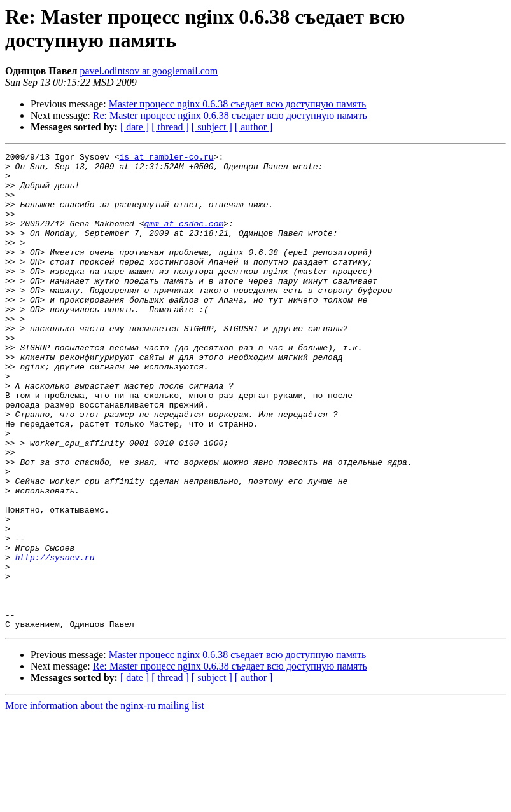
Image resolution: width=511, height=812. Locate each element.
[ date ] (135, 127)
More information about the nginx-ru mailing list (105, 801)
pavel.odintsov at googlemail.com (149, 71)
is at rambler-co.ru (166, 158)
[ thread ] (170, 127)
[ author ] (254, 127)
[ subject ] (212, 127)
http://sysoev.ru (55, 639)
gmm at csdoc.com (184, 238)
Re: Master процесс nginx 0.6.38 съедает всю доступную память (230, 115)
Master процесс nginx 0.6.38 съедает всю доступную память (238, 104)
